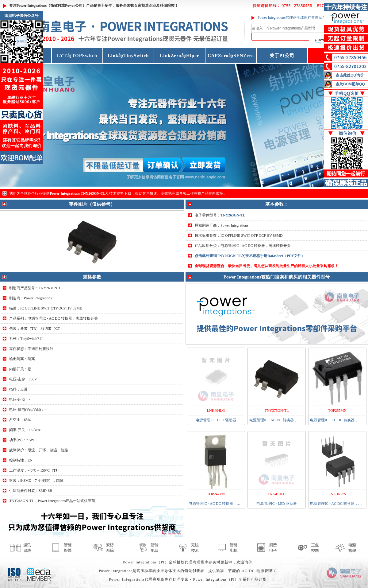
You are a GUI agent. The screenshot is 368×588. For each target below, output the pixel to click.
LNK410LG (277, 494)
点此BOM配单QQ (350, 84)
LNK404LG (216, 411)
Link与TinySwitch (128, 56)
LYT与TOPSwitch (77, 56)
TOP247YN (216, 494)
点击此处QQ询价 (350, 75)
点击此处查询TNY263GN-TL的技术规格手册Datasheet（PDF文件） (250, 256)
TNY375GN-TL (277, 411)
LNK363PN (337, 494)
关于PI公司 (282, 56)
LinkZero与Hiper (180, 56)
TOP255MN (337, 411)
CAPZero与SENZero (231, 56)
